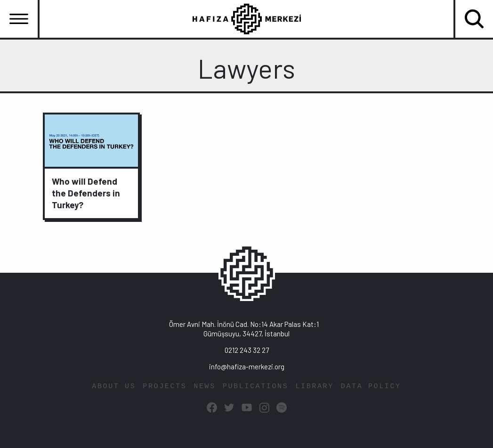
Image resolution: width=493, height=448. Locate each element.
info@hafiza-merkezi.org (247, 367)
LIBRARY (314, 387)
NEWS (205, 387)
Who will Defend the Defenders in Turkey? (86, 193)
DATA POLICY (371, 387)
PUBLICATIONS (256, 387)
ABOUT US (114, 387)
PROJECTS (165, 387)
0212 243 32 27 (247, 350)
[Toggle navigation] (19, 19)
